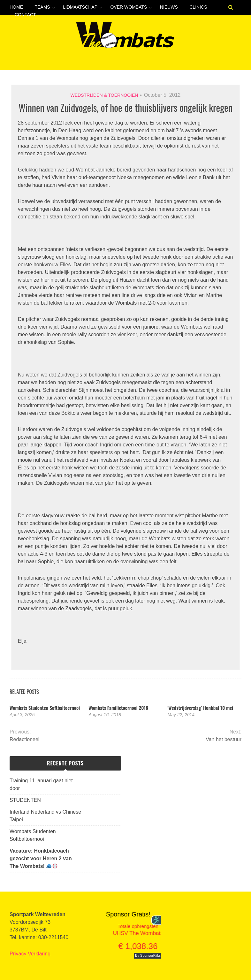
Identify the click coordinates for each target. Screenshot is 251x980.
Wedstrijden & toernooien (104, 95)
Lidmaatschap (80, 7)
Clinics (198, 7)
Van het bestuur (224, 739)
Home (16, 7)
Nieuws (169, 7)
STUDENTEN (25, 800)
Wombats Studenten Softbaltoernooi (45, 708)
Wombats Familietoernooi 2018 (118, 708)
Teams (42, 7)
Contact (25, 15)
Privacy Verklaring (30, 954)
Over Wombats (129, 7)
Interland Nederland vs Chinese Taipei (45, 816)
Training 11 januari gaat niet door (41, 784)
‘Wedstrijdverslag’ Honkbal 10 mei (200, 708)
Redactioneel (24, 739)
